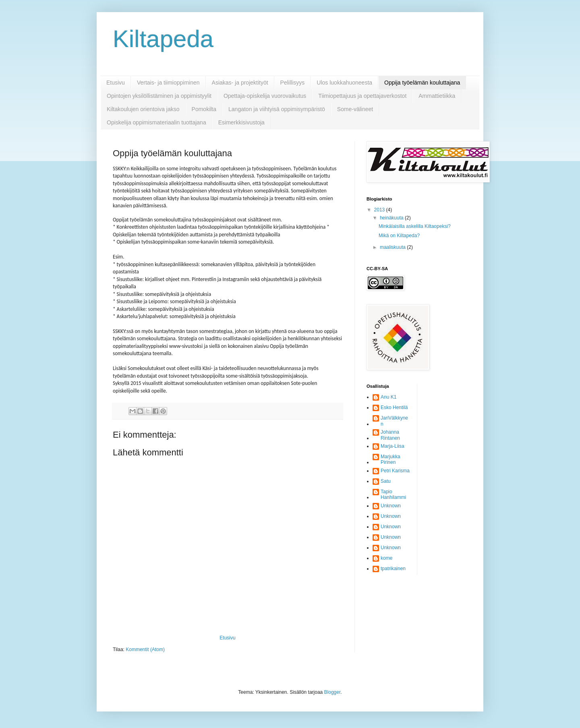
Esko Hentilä (394, 407)
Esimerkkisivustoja (241, 122)
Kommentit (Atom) (145, 649)
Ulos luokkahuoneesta (344, 83)
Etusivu (116, 83)
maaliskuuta (393, 247)
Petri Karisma (395, 471)
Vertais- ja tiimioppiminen (168, 83)
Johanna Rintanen (390, 435)
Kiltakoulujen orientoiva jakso (143, 109)
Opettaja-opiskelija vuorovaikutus (265, 96)
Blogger (332, 692)
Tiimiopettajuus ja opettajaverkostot (362, 96)
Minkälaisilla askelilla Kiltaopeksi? (415, 226)
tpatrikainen (393, 569)
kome (386, 558)
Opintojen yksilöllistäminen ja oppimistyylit (159, 96)
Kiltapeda (163, 39)
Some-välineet (355, 109)
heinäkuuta (392, 218)
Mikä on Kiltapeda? (399, 236)
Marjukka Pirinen (390, 459)
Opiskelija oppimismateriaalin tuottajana (156, 122)
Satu (386, 481)
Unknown (391, 506)
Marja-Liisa (393, 446)
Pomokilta (204, 109)
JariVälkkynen (394, 421)
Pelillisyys (293, 83)
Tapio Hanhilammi (393, 494)
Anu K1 (388, 397)
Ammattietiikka (437, 96)
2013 (380, 210)
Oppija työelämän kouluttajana (422, 83)
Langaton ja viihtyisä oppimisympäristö (277, 109)
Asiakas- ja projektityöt (240, 83)
